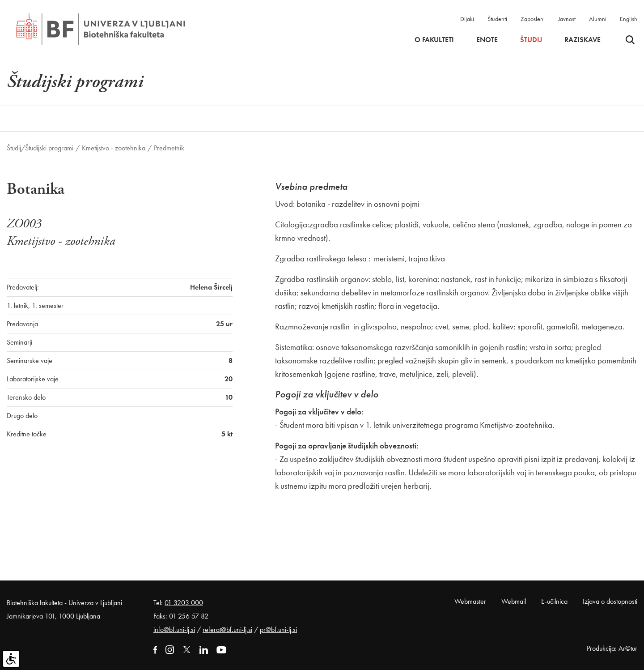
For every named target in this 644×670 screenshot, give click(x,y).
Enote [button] (487, 40)
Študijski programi (49, 148)
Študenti (497, 19)
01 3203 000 (184, 603)
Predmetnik (169, 148)
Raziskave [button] (583, 40)
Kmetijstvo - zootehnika (114, 148)
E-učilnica (554, 601)
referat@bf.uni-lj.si (227, 629)
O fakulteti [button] (434, 40)
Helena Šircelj (211, 287)
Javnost (567, 19)
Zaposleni (533, 19)
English (629, 19)
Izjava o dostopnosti (610, 601)
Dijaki (467, 19)
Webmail (514, 601)
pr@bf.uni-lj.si (278, 629)
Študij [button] (531, 40)
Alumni (598, 19)
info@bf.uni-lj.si (174, 629)
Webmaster (470, 601)
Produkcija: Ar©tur (612, 648)
